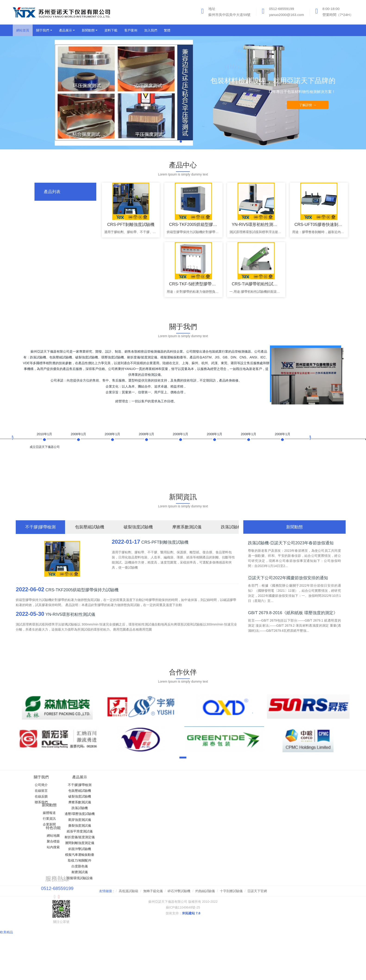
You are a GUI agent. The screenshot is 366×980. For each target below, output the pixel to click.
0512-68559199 (282, 9)
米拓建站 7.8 (191, 913)
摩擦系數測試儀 (98, 802)
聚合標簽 (211, 791)
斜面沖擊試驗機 (98, 849)
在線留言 (41, 791)
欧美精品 (6, 926)
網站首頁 (23, 30)
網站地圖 (211, 785)
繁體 (167, 30)
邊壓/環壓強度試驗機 (98, 814)
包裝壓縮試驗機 (98, 791)
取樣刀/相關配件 (98, 860)
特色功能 (211, 777)
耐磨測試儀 (98, 872)
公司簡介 (41, 785)
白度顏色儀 (98, 866)
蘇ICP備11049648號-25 (183, 907)
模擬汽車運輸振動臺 (98, 855)
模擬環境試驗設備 (98, 878)
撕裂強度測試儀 (98, 826)
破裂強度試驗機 (98, 796)
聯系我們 (41, 802)
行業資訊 (155, 791)
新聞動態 (155, 777)
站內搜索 (211, 796)
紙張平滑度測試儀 (98, 831)
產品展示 (98, 777)
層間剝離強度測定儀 (98, 843)
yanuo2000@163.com (286, 15)
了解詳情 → (308, 105)
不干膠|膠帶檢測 (98, 785)
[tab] (66, 192)
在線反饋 (41, 796)
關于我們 (41, 777)
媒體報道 (155, 785)
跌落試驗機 (98, 808)
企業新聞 (155, 796)
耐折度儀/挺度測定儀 (98, 837)
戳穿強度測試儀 (98, 820)
